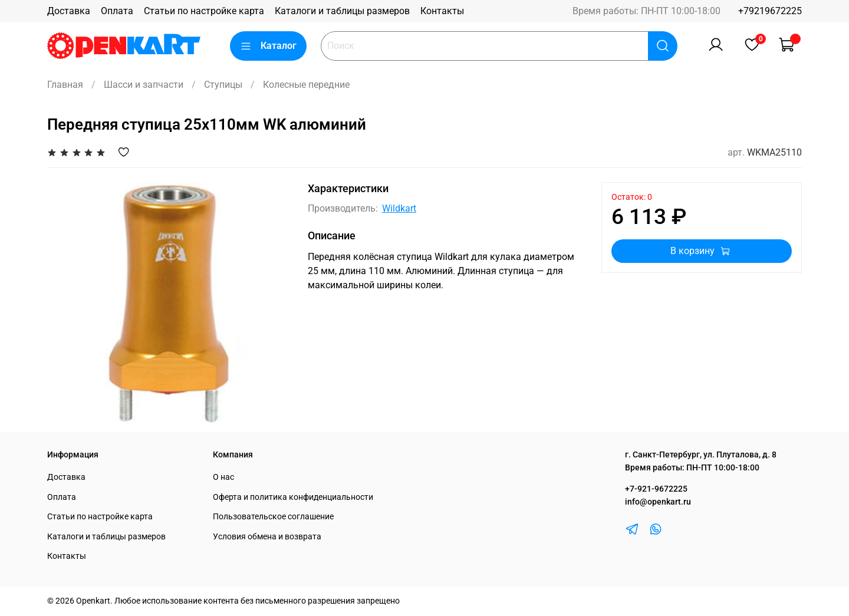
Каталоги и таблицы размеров (342, 11)
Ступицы (223, 85)
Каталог (268, 46)
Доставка (69, 11)
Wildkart (399, 208)
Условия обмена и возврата (267, 537)
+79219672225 (770, 11)
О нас (223, 477)
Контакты (442, 11)
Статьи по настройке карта (204, 11)
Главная (65, 85)
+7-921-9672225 (656, 489)
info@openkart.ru (658, 502)
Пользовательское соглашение (273, 517)
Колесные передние (306, 85)
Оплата (117, 11)
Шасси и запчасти (144, 85)
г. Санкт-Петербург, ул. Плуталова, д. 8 (701, 455)
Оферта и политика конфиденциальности (293, 497)
